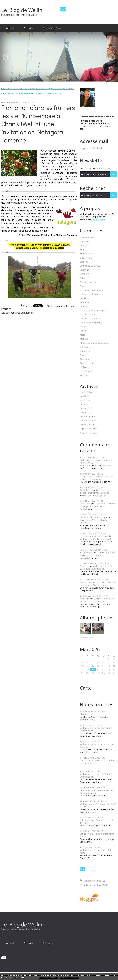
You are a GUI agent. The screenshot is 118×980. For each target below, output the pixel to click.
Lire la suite (99, 219)
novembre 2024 (88, 420)
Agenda (84, 245)
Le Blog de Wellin (22, 10)
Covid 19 (84, 274)
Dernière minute (88, 282)
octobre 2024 (87, 424)
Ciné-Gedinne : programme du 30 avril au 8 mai (97, 762)
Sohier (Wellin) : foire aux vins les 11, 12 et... (96, 822)
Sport (83, 355)
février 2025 (86, 408)
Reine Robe (86, 490)
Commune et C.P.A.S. (90, 266)
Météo (83, 335)
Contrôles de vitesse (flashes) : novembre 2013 (40, 93)
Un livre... (84, 367)
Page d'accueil (8, 93)
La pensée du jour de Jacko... (94, 310)
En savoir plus (18, 978)
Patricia (84, 476)
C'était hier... (86, 258)
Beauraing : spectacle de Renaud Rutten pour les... (96, 792)
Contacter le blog (52, 28)
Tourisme (85, 359)
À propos (48, 943)
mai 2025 (85, 396)
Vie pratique (86, 371)
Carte (86, 688)
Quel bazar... (86, 347)
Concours (85, 270)
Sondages (85, 351)
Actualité (84, 241)
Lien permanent (57, 306)
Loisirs (83, 331)
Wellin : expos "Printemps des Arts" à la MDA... (98, 805)
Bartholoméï (86, 552)
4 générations (87, 237)
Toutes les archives (89, 433)
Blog (82, 249)
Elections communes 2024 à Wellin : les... (96, 461)
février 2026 (86, 392)
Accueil (10, 28)
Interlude (84, 302)
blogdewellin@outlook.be (93, 148)
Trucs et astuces (88, 363)
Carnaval (84, 262)
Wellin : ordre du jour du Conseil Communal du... (97, 567)
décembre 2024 (88, 416)
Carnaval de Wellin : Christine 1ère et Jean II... (97, 521)
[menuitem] (10, 28)
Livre (82, 327)
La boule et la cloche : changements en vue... (97, 478)
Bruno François (87, 582)
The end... (85, 714)
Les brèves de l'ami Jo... (92, 323)
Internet (84, 306)
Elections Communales (91, 290)
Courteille (85, 599)
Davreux (84, 566)
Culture (83, 278)
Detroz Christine (88, 536)
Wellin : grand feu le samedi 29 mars (95, 851)
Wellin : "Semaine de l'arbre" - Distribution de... (98, 584)
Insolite (84, 298)
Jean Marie (85, 504)
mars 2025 (85, 404)
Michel (83, 460)
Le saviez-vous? (88, 314)
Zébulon (84, 375)
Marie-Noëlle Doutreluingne (94, 517)
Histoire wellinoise (89, 294)
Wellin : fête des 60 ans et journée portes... (97, 745)
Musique (84, 339)
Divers (83, 286)
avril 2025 (85, 400)
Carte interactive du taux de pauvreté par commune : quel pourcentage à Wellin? (38, 88)
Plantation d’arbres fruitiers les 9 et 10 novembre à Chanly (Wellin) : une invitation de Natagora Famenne (38, 124)
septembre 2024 (89, 428)
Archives (28, 28)
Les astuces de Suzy (90, 318)
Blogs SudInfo (87, 253)
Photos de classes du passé (94, 343)
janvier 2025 (86, 412)
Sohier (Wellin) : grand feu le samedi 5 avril (98, 835)
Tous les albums (87, 638)
